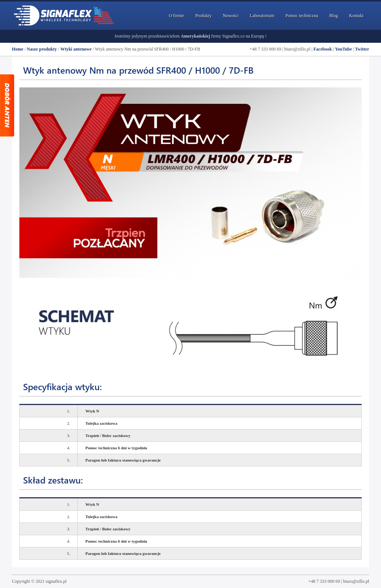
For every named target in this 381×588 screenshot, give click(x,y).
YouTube (343, 49)
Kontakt (356, 16)
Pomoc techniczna (302, 16)
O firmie (177, 16)
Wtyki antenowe (76, 49)
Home (18, 49)
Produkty (204, 16)
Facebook (322, 49)
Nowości (231, 16)
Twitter (362, 49)
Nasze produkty (42, 49)
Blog (334, 16)
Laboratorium (262, 16)
